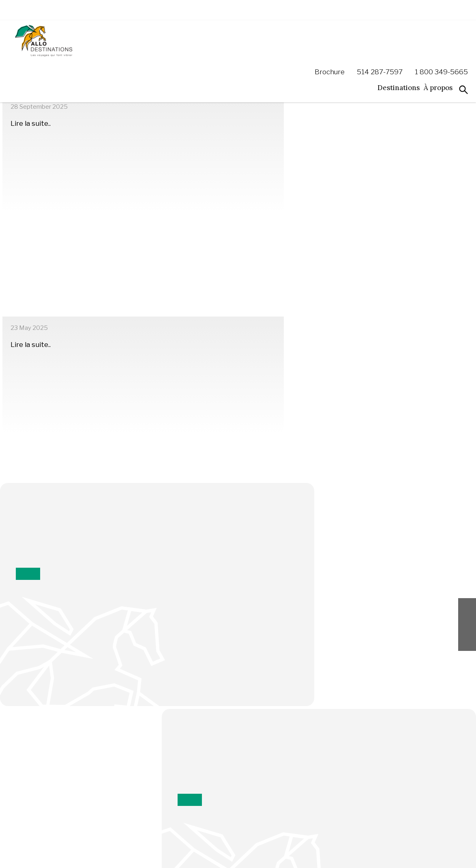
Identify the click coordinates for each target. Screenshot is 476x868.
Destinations (399, 47)
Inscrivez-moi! (238, 612)
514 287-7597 (380, 31)
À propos (438, 47)
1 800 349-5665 (441, 31)
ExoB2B (446, 856)
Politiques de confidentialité (163, 856)
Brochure (330, 31)
